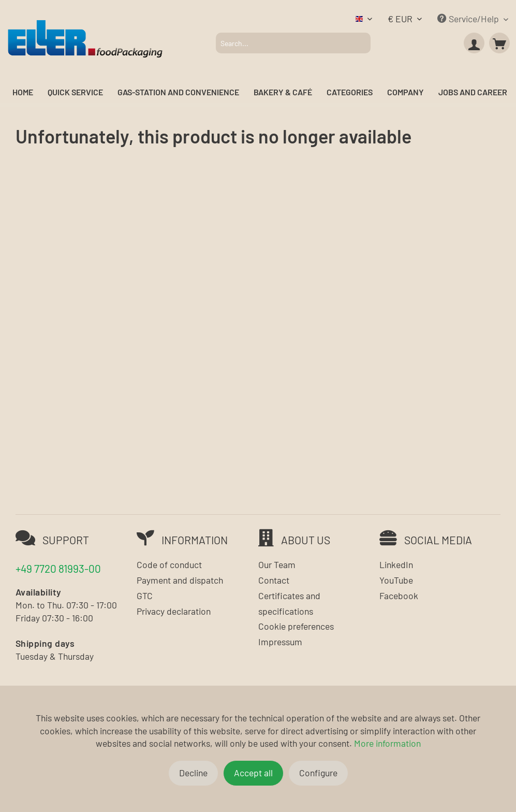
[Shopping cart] (499, 43)
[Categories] (350, 92)
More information (387, 743)
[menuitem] (293, 43)
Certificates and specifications (289, 603)
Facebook (399, 596)
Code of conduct (169, 564)
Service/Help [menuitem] (469, 19)
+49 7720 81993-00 (58, 568)
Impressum (280, 642)
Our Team (277, 564)
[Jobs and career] (473, 92)
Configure (318, 773)
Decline (193, 773)
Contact (274, 580)
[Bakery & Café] (283, 92)
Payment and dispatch (180, 580)
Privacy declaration (174, 611)
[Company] (406, 92)
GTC (145, 596)
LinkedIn (396, 564)
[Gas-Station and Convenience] (178, 92)
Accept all (253, 773)
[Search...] (293, 43)
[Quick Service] (75, 92)
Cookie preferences (296, 626)
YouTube (396, 580)
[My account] (474, 43)
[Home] (23, 92)
